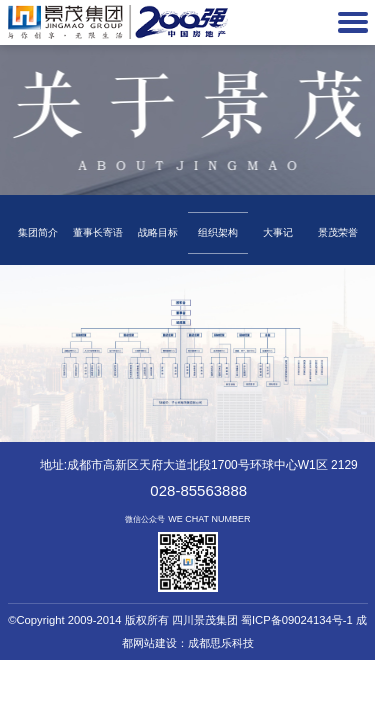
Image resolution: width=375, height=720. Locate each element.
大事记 (278, 232)
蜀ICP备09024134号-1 (297, 620)
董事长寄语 (98, 232)
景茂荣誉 (338, 232)
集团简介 (38, 232)
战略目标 (158, 232)
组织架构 (218, 232)
